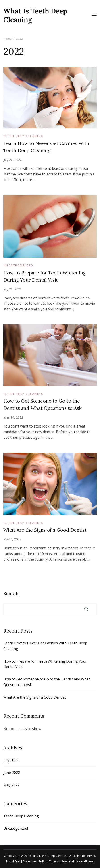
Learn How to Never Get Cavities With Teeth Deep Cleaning (45, 646)
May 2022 (11, 785)
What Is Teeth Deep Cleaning (35, 15)
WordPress (86, 861)
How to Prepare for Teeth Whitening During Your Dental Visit (45, 664)
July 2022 (11, 760)
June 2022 (12, 773)
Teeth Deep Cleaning (23, 136)
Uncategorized (18, 265)
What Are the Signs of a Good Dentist (45, 530)
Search (11, 594)
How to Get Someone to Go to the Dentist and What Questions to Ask (47, 682)
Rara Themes (51, 861)
